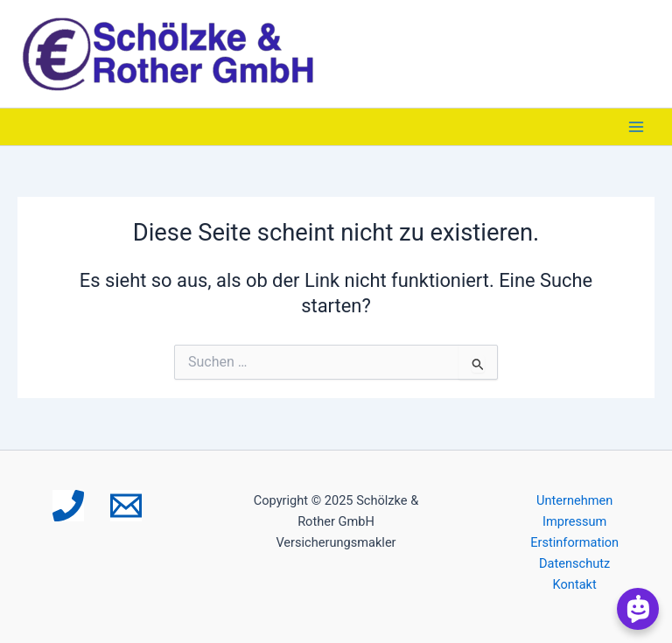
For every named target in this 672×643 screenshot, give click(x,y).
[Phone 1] (68, 506)
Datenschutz (574, 563)
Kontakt (575, 584)
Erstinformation (574, 542)
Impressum (574, 521)
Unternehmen (574, 500)
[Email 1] (126, 506)
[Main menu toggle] (636, 127)
